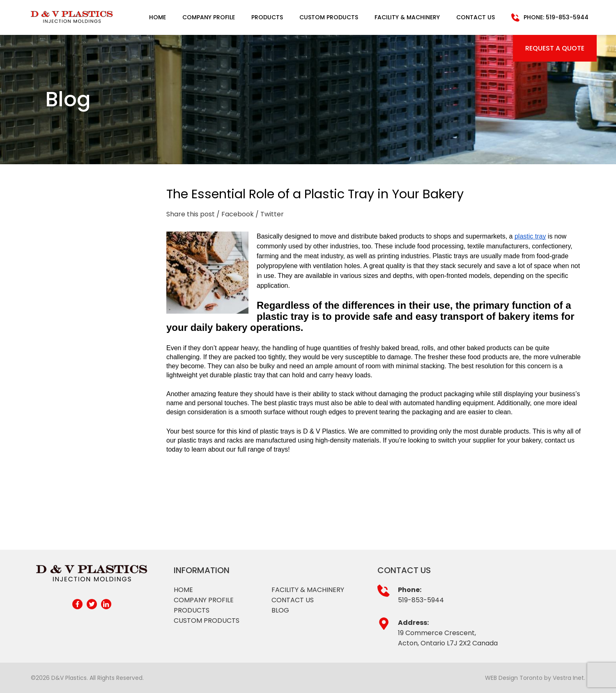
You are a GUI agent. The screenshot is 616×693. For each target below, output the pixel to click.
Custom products (207, 621)
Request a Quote (555, 48)
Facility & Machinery (407, 17)
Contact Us (476, 17)
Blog (280, 610)
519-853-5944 (421, 600)
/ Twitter (270, 214)
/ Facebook (235, 214)
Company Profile (209, 17)
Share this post (191, 214)
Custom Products (329, 17)
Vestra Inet (568, 678)
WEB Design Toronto (514, 678)
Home (157, 17)
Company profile (204, 600)
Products (267, 17)
